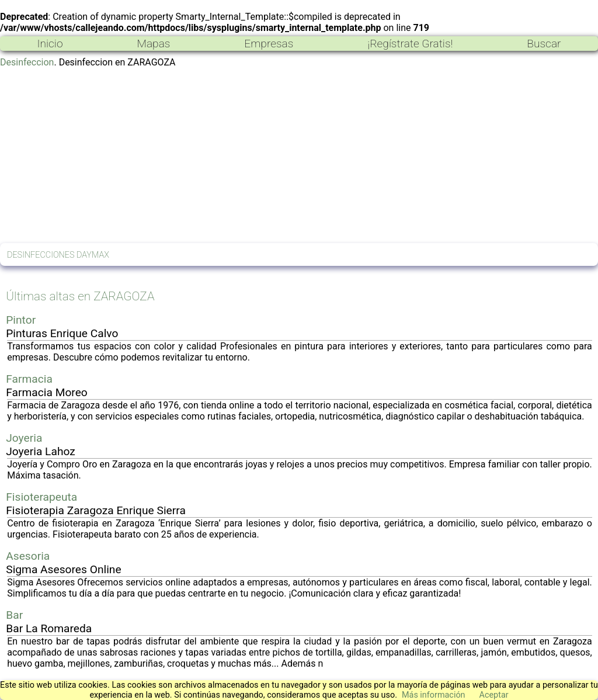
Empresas (269, 44)
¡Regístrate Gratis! (410, 44)
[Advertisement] (299, 155)
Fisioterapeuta (41, 497)
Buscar (544, 44)
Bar (14, 615)
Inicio (50, 44)
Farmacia (29, 379)
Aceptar (494, 695)
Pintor (21, 320)
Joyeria (24, 438)
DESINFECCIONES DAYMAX (58, 255)
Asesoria (28, 556)
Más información (434, 695)
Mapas (153, 44)
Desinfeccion (27, 62)
